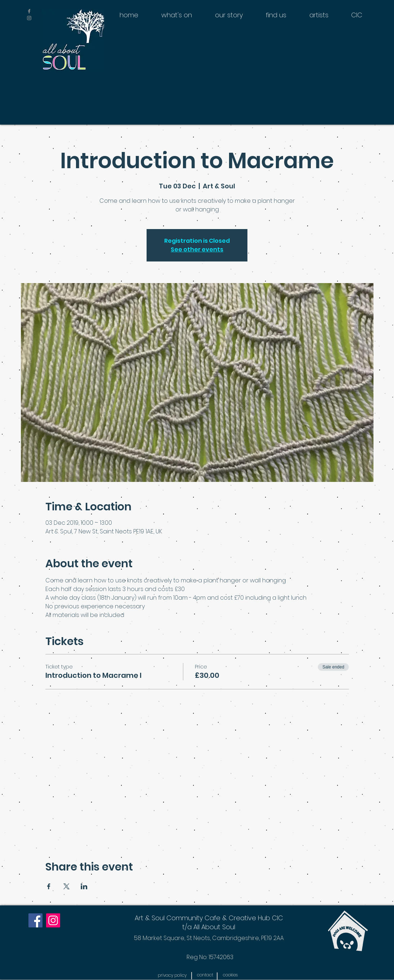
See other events (197, 249)
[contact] (205, 975)
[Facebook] (35, 920)
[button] (172, 975)
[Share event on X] (66, 886)
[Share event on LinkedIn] (84, 886)
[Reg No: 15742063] (210, 957)
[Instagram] (53, 920)
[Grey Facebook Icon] (29, 11)
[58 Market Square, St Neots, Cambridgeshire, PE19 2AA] (209, 938)
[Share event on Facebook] (49, 886)
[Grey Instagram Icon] (29, 18)
